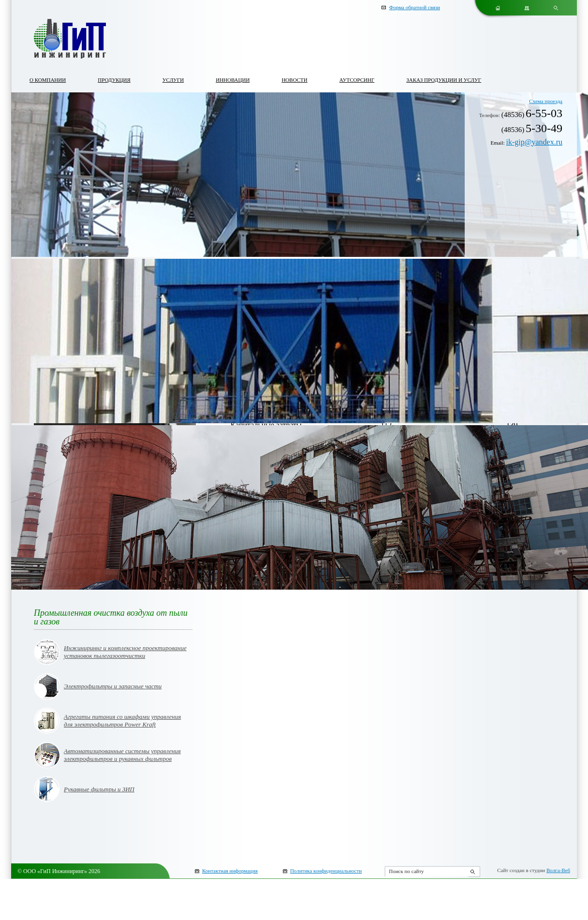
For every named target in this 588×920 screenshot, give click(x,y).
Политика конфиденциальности (326, 871)
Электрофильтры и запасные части (113, 686)
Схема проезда (546, 101)
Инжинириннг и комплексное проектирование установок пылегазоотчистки (125, 652)
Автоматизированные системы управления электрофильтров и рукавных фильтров (122, 755)
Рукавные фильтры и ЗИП (99, 789)
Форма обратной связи (415, 7)
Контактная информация (230, 871)
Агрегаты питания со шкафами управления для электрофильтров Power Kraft (122, 720)
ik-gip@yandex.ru (534, 142)
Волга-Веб (558, 870)
